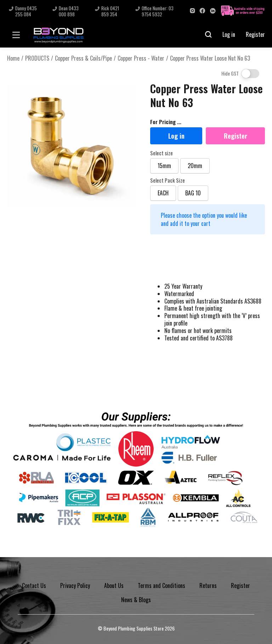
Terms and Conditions (161, 585)
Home (13, 58)
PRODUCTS (37, 58)
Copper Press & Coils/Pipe (83, 58)
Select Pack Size (168, 181)
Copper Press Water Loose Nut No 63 (210, 58)
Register (255, 34)
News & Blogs (136, 600)
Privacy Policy (75, 585)
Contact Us (34, 585)
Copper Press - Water (141, 58)
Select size (161, 153)
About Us (114, 585)
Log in (229, 34)
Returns (208, 585)
